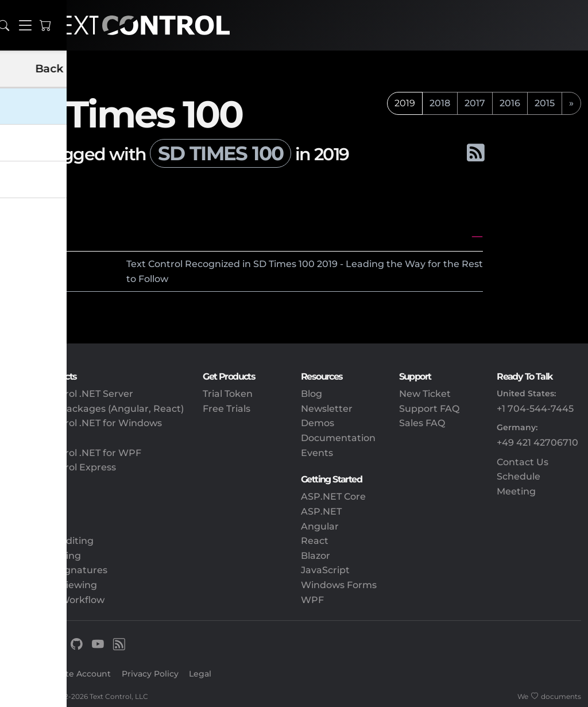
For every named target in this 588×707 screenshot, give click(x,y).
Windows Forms (339, 585)
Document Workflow (56, 600)
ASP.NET (321, 511)
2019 (55, 264)
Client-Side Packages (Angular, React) (95, 409)
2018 (440, 103)
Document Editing (50, 541)
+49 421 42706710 (537, 443)
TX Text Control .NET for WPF (74, 453)
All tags (45, 186)
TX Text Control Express (61, 467)
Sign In (22, 674)
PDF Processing (44, 556)
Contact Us (523, 462)
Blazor (316, 556)
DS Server (30, 482)
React (315, 541)
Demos (318, 423)
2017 (475, 103)
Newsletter (327, 409)
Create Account (79, 674)
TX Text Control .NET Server (70, 394)
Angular (320, 526)
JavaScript (325, 570)
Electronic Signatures (57, 570)
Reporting (31, 526)
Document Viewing (52, 585)
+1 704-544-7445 (535, 409)
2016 (510, 103)
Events (317, 453)
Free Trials (227, 409)
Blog (312, 394)
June (23, 264)
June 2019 (34, 237)
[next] (571, 103)
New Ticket (425, 394)
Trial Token (228, 394)
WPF (312, 600)
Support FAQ (429, 409)
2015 (545, 103)
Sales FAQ (422, 423)
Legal (200, 674)
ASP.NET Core (333, 497)
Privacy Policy (150, 674)
